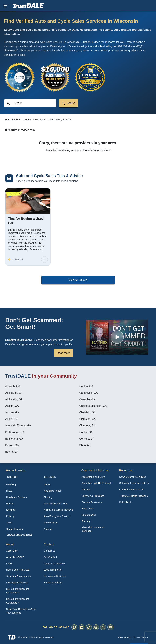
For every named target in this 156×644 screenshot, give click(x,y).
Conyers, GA (87, 439)
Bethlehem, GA (14, 439)
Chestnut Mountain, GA (93, 406)
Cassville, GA (87, 399)
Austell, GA (12, 419)
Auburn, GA (12, 412)
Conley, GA (86, 432)
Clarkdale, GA (88, 412)
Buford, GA (12, 452)
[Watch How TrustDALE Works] (117, 337)
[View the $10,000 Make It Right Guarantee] (55, 77)
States (28, 120)
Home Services (13, 120)
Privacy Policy (124, 637)
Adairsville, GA (14, 393)
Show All (85, 445)
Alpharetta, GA (14, 399)
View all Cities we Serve (20, 535)
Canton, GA (86, 386)
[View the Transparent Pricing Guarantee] (91, 77)
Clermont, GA (87, 426)
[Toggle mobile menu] (6, 6)
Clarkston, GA (88, 419)
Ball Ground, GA (15, 432)
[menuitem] (21, 485)
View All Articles (78, 280)
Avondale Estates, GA (18, 426)
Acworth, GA (13, 386)
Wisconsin (41, 120)
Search (68, 103)
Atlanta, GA (12, 406)
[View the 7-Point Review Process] (20, 77)
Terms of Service (141, 637)
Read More (63, 353)
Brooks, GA (12, 445)
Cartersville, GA (89, 393)
